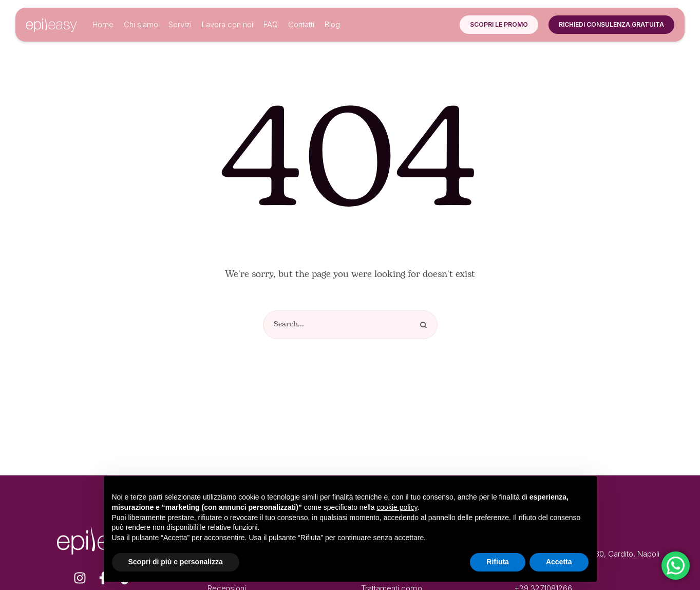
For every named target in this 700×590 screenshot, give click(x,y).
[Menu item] (103, 25)
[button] (499, 25)
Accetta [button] (559, 562)
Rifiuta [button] (498, 562)
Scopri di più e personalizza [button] (176, 562)
